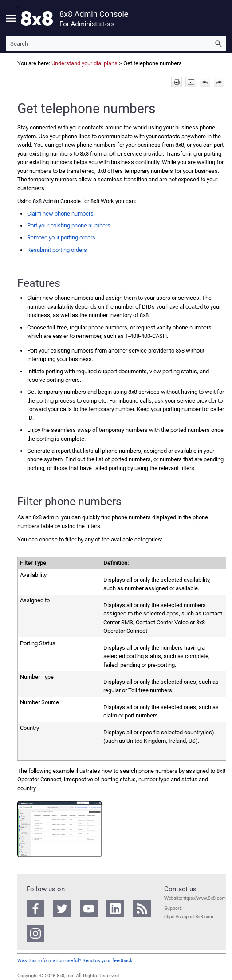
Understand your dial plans (85, 63)
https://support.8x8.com (189, 917)
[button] (218, 44)
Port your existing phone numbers (69, 225)
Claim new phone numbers (60, 214)
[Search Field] (116, 44)
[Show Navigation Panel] (11, 18)
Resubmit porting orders (57, 250)
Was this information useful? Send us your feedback (75, 961)
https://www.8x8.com (204, 898)
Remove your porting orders (61, 237)
